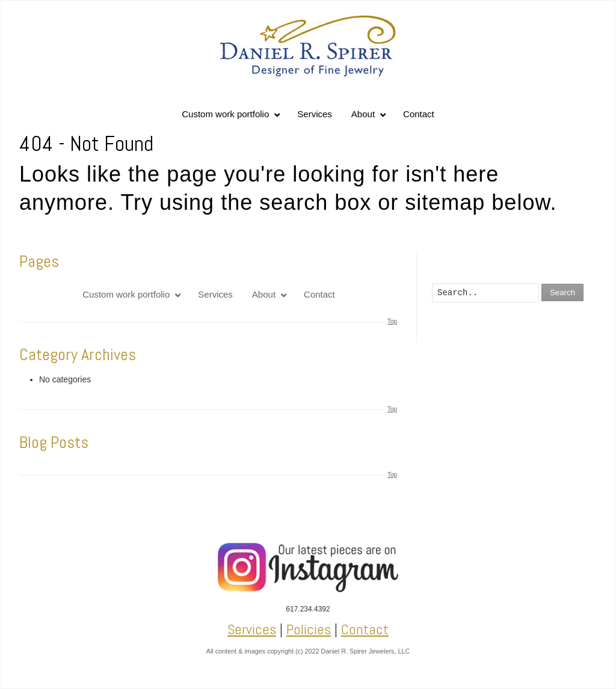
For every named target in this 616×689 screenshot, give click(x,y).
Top (392, 321)
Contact (365, 629)
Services (252, 629)
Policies (309, 629)
